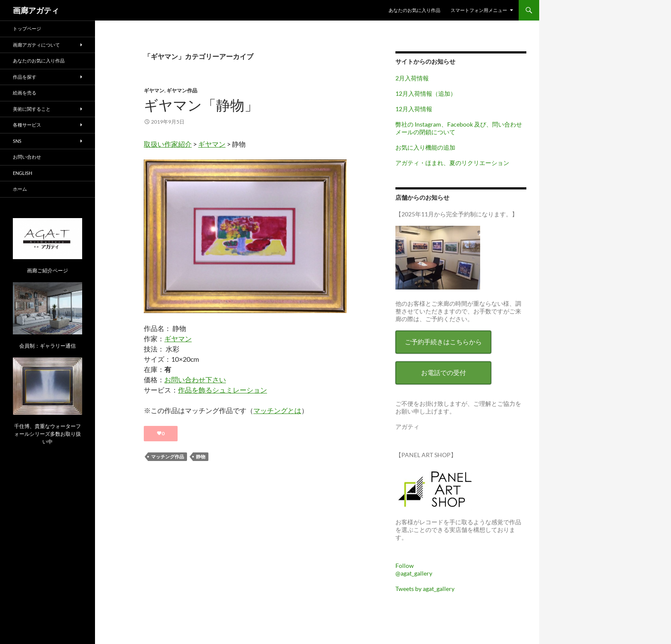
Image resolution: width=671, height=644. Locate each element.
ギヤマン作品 (182, 90)
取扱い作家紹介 (168, 144)
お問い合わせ (27, 157)
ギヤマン (154, 90)
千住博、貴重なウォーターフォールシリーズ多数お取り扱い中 (48, 434)
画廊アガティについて (36, 45)
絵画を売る (25, 93)
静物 (201, 456)
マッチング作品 (168, 456)
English (22, 173)
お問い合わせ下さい (195, 380)
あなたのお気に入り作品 (414, 10)
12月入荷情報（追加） (426, 93)
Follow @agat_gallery (414, 569)
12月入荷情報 (414, 109)
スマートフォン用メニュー (479, 10)
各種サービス (27, 125)
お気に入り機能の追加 (425, 147)
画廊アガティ (36, 10)
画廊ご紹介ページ (48, 270)
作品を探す (25, 77)
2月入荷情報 (412, 78)
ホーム (20, 189)
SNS (17, 141)
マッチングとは (277, 410)
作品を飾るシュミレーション (223, 390)
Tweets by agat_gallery (425, 589)
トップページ (27, 28)
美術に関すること (32, 109)
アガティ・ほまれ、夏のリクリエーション (452, 163)
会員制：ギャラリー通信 (48, 346)
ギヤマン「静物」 (201, 105)
